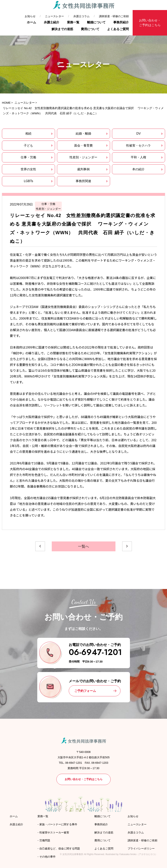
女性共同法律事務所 (73, 854)
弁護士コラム (81, 16)
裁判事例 (83, 169)
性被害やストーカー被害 (54, 832)
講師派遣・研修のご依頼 (114, 16)
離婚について (96, 22)
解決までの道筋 (62, 29)
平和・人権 (138, 157)
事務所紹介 (121, 22)
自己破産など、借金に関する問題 (60, 848)
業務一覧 (73, 22)
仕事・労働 (28, 157)
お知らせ (30, 16)
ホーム (31, 22)
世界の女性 (28, 169)
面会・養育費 (83, 146)
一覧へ (83, 546)
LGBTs (28, 181)
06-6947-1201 (95, 652)
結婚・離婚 (83, 134)
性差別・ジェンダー (83, 157)
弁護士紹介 (52, 22)
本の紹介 (138, 169)
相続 (28, 134)
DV (138, 134)
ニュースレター (54, 16)
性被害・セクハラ (138, 146)
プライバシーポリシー (141, 848)
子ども (28, 146)
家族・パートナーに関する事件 (58, 824)
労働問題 (45, 840)
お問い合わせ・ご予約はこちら (150, 23)
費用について (90, 29)
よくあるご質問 (118, 29)
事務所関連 (83, 181)
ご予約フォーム (85, 691)
